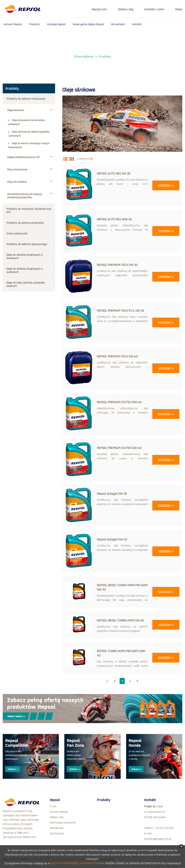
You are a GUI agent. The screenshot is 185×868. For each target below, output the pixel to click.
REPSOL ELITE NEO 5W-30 (114, 173)
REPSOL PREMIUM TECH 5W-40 (117, 356)
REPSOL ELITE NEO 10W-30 (114, 219)
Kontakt (137, 24)
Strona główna (84, 57)
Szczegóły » (166, 185)
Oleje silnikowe (30, 110)
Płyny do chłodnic (30, 182)
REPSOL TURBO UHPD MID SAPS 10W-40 (121, 653)
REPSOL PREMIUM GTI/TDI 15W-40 (119, 448)
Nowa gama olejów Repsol (88, 24)
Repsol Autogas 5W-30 (112, 493)
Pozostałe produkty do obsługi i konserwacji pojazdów (30, 196)
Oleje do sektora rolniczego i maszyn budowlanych (29, 145)
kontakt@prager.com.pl (158, 838)
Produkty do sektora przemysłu (25, 223)
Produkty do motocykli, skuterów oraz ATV (29, 210)
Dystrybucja (57, 833)
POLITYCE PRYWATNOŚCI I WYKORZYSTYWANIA (78, 863)
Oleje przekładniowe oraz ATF (30, 157)
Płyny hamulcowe (30, 169)
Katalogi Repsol (56, 24)
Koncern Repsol (13, 24)
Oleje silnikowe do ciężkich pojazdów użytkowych (29, 134)
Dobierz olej (126, 9)
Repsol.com (99, 9)
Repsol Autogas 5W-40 (112, 539)
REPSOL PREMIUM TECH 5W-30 (117, 265)
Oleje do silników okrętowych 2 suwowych (24, 256)
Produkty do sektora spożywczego (27, 244)
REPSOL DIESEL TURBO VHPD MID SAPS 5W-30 (122, 587)
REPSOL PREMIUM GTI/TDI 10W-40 (119, 402)
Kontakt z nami (154, 9)
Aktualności (118, 24)
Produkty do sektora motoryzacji (26, 99)
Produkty (35, 24)
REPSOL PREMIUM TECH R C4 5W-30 (121, 310)
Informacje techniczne (63, 822)
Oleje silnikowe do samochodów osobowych (26, 122)
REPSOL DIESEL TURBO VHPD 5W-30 (120, 620)
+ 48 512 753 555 (164, 827)
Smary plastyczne (17, 233)
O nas (53, 806)
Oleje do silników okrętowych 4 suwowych (24, 270)
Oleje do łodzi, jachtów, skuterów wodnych (25, 284)
